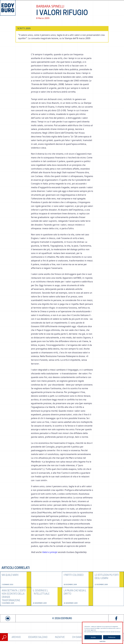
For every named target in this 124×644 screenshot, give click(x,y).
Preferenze (112, 637)
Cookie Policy (102, 641)
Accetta (93, 637)
